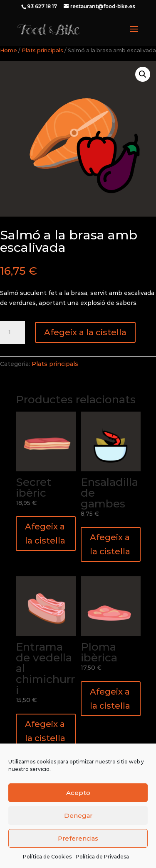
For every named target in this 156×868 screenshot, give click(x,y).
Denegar (78, 816)
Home (9, 50)
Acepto (78, 793)
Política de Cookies (47, 857)
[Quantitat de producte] (12, 332)
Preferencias (78, 838)
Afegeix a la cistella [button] (45, 534)
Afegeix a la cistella (85, 332)
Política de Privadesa (102, 857)
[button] (143, 74)
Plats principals (42, 50)
